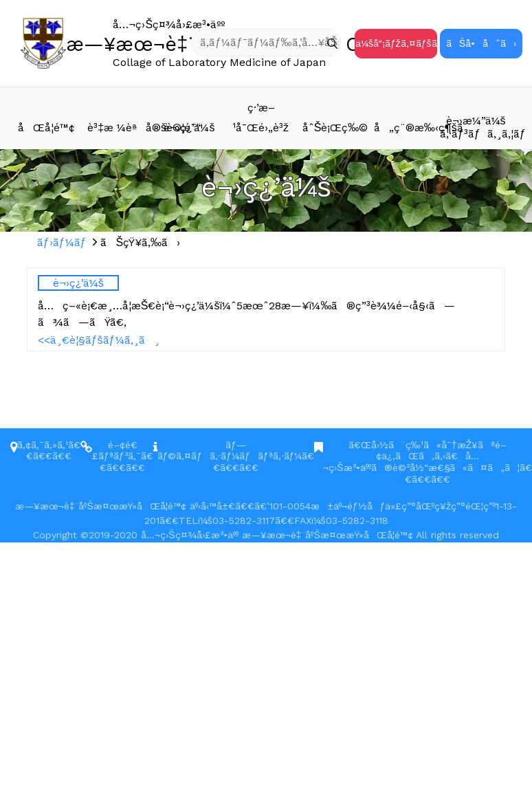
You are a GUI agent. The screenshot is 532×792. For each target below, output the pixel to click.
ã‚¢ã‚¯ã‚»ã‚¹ (43, 445)
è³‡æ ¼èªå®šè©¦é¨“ (120, 128)
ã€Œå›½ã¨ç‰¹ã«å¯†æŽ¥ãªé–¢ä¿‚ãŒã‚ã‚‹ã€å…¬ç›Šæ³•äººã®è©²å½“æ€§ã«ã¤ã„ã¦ (421, 456)
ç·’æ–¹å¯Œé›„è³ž (261, 118)
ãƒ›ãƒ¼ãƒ (64, 242)
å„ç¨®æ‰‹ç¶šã (407, 128)
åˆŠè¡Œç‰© (335, 128)
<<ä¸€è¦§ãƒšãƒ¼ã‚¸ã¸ (99, 340)
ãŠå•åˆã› (481, 43)
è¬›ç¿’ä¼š (189, 128)
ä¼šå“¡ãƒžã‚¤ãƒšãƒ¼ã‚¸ (396, 43)
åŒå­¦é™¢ (46, 128)
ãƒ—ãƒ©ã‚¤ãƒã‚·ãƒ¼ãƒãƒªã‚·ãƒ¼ (230, 451)
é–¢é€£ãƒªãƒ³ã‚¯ (117, 451)
